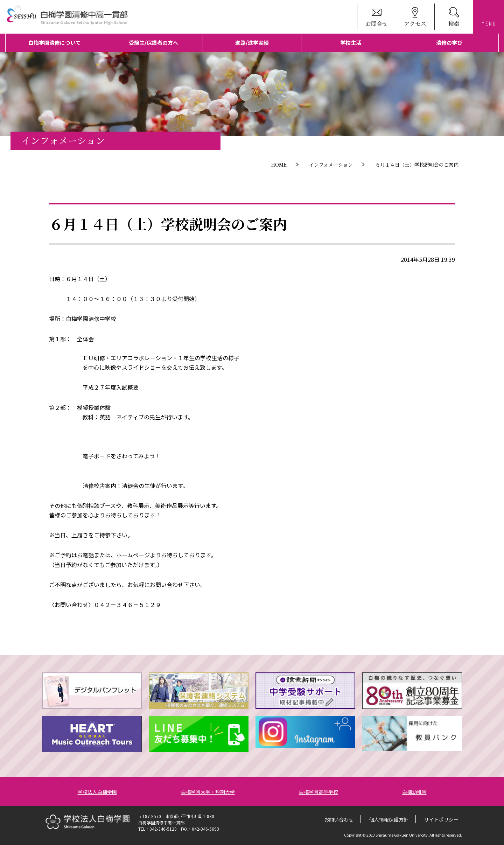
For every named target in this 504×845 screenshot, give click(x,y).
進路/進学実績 (252, 43)
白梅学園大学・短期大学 (208, 792)
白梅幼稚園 (414, 792)
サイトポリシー (441, 819)
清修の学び (449, 43)
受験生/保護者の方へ (153, 43)
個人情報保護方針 (389, 819)
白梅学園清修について (55, 43)
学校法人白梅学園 (97, 792)
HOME (279, 165)
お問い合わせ (339, 819)
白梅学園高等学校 (318, 792)
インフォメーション (331, 165)
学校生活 (351, 43)
